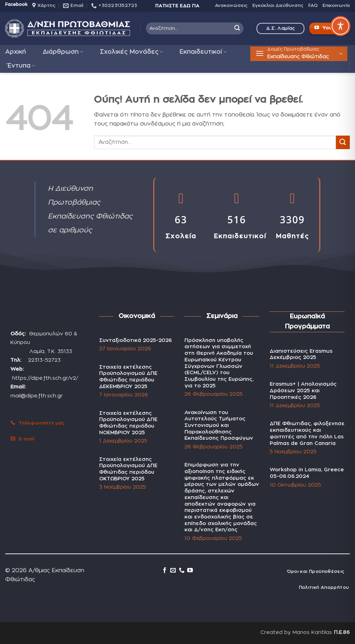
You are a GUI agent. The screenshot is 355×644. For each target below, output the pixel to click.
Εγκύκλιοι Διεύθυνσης (278, 6)
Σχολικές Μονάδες (131, 52)
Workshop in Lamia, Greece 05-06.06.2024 (307, 473)
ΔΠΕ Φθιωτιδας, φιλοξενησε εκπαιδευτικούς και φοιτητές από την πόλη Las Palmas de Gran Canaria (307, 433)
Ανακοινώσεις (231, 6)
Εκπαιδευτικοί (203, 52)
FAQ (313, 6)
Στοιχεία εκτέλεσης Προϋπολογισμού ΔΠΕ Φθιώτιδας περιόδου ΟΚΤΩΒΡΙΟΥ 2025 (128, 469)
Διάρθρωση (63, 52)
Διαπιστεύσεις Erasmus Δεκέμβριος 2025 (301, 354)
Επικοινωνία (336, 6)
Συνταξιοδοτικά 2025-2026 (136, 340)
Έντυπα (21, 66)
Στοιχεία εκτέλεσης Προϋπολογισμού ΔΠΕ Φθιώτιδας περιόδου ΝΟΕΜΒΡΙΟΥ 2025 (128, 423)
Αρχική (16, 52)
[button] (299, 54)
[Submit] (237, 28)
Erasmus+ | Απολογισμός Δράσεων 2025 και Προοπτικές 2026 (303, 390)
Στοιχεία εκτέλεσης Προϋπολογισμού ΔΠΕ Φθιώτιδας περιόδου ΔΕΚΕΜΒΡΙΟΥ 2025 (128, 377)
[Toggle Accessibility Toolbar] (340, 26)
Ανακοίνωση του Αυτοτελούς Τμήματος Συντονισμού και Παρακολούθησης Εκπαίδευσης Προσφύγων (220, 426)
